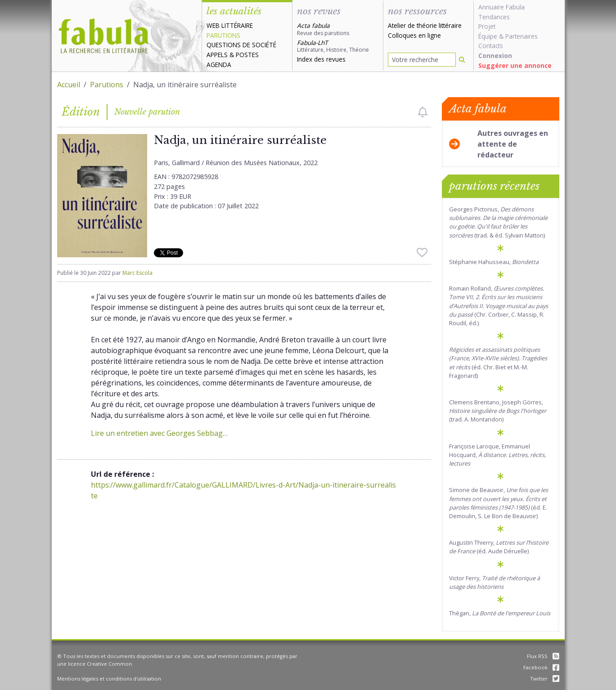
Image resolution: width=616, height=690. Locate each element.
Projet (487, 26)
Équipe (488, 36)
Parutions (223, 35)
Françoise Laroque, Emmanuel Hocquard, (497, 455)
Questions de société (241, 45)
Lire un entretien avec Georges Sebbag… (159, 433)
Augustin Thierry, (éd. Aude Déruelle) (499, 547)
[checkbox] (423, 112)
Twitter (545, 679)
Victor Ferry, (495, 582)
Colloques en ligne (414, 35)
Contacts (491, 46)
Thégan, (500, 613)
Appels (217, 55)
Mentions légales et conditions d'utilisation (109, 679)
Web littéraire (230, 25)
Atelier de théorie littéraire (425, 25)
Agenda (219, 65)
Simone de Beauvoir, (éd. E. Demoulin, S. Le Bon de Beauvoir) (499, 503)
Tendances (494, 17)
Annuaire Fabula (501, 7)
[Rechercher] (462, 60)
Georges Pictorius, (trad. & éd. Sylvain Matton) (498, 222)
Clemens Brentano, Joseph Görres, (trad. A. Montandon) (498, 411)
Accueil (69, 85)
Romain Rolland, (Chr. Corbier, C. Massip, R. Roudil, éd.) (499, 306)
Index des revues (321, 59)
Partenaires (522, 36)
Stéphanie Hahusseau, (494, 262)
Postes (247, 55)
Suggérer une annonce (515, 65)
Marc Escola (137, 273)
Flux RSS (543, 656)
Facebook (541, 667)
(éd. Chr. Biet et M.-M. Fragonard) (498, 363)
